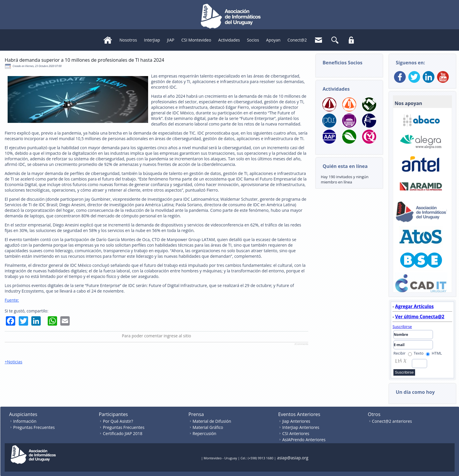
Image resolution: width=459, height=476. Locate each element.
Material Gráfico (208, 427)
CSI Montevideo (196, 40)
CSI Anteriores (296, 433)
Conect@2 (297, 40)
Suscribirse (402, 327)
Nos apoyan (408, 103)
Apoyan (273, 40)
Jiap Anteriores (296, 421)
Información (25, 421)
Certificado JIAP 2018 (123, 433)
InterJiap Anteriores (301, 427)
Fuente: (12, 300)
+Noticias (13, 362)
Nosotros (128, 40)
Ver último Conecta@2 (420, 317)
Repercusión (204, 433)
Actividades (229, 40)
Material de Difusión (212, 421)
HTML (434, 353)
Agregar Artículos (415, 306)
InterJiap (152, 40)
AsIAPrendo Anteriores (304, 440)
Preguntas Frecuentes (34, 427)
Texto (416, 353)
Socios (253, 40)
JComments (301, 344)
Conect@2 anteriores (392, 421)
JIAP (171, 40)
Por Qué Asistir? (118, 421)
